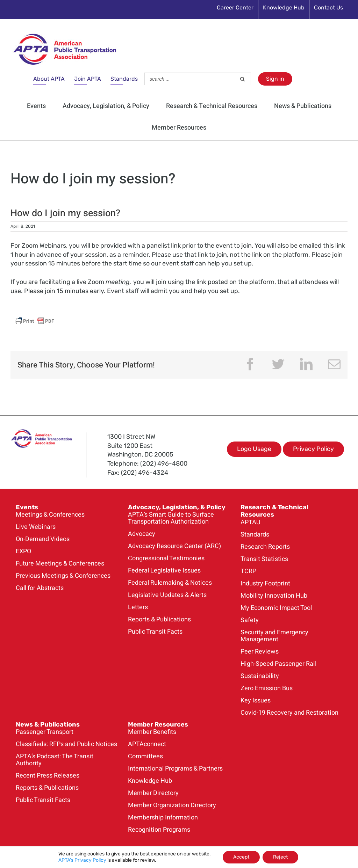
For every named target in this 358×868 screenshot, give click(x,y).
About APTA (49, 79)
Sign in (275, 79)
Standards (124, 79)
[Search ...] (190, 79)
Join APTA (88, 79)
